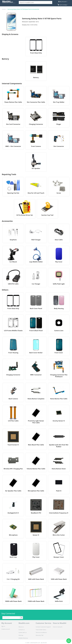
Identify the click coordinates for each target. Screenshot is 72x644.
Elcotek (45, 643)
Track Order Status (41, 630)
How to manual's (58, 627)
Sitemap (21, 635)
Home (4, 9)
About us (21, 627)
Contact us (22, 630)
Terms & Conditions (41, 632)
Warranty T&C (40, 635)
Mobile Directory (23, 638)
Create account (6, 629)
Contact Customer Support (43, 627)
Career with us (23, 632)
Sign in (3, 626)
